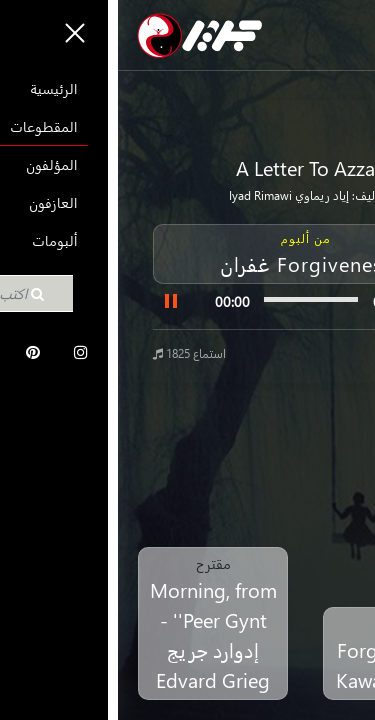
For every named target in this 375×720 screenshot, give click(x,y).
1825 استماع (71, 353)
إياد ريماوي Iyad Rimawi (171, 195)
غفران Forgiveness (187, 263)
